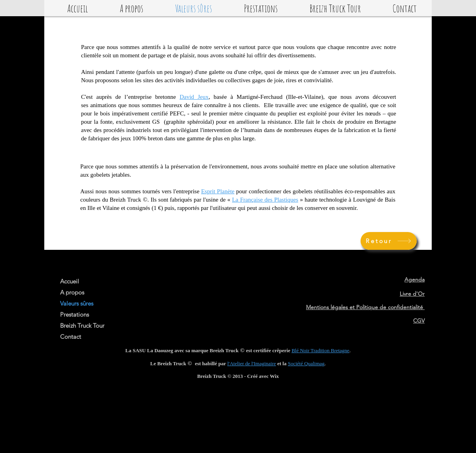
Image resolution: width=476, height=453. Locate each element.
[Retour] (389, 241)
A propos (72, 292)
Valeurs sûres (77, 303)
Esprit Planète (218, 191)
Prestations (75, 314)
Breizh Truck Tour (82, 326)
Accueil (70, 281)
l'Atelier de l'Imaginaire (252, 363)
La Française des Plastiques (265, 200)
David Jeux (194, 97)
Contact (71, 337)
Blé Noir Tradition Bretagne (320, 350)
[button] (131, 8)
